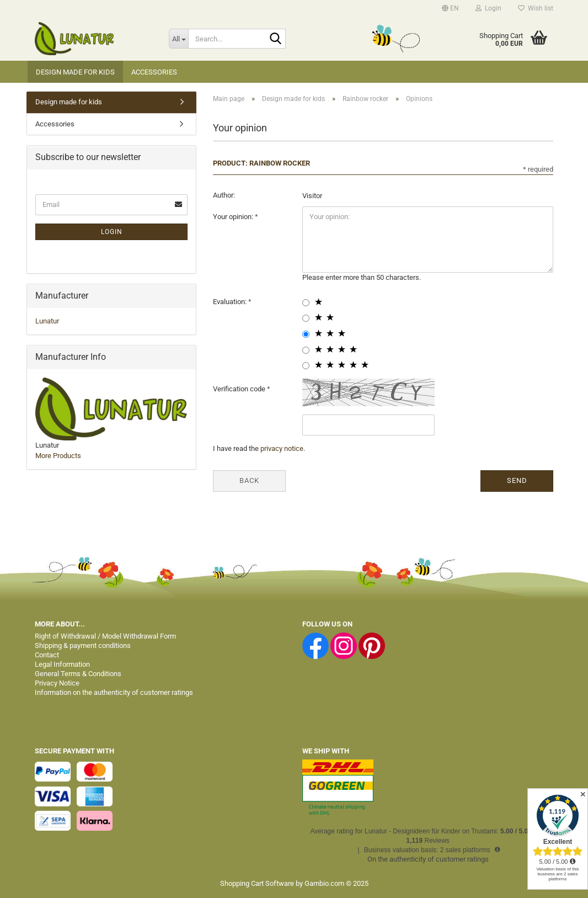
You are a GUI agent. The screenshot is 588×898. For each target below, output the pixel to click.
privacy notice (282, 448)
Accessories (154, 72)
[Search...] (178, 39)
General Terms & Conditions (78, 674)
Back (249, 480)
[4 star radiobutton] (306, 350)
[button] (450, 8)
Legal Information (62, 664)
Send (517, 480)
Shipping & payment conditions (83, 645)
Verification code (240, 389)
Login (112, 232)
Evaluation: (231, 302)
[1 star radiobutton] (306, 303)
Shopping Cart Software (257, 883)
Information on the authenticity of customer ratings (114, 692)
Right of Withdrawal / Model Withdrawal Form (105, 636)
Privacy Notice (57, 683)
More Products (58, 456)
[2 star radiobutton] (306, 318)
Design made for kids (75, 72)
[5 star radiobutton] (306, 366)
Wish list (536, 8)
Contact (47, 655)
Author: (224, 195)
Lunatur (47, 321)
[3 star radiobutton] (306, 334)
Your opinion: (234, 217)
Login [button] (488, 8)
